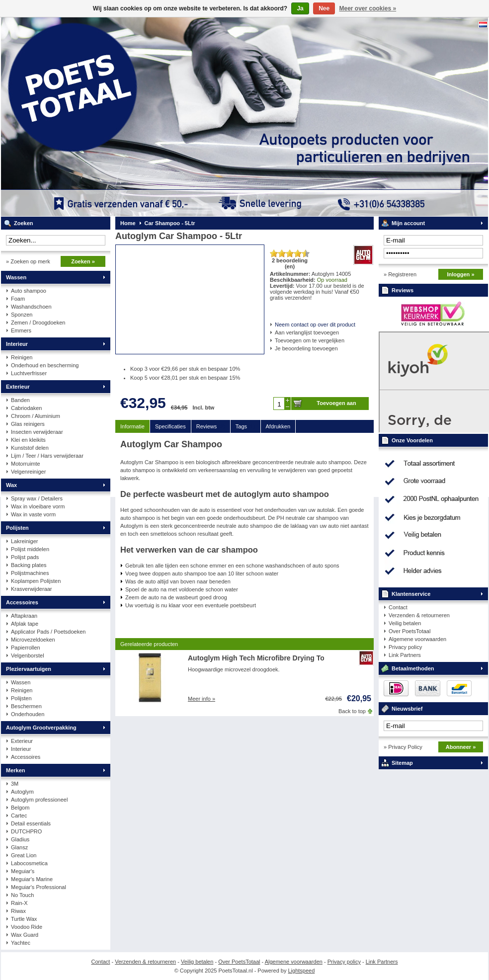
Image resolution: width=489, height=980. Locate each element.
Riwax (18, 911)
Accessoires (22, 602)
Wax (11, 485)
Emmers (21, 330)
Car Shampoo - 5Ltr (170, 223)
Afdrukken (278, 426)
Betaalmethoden (413, 668)
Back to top (352, 711)
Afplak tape (25, 624)
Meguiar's (23, 871)
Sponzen (22, 315)
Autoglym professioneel (39, 800)
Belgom (20, 808)
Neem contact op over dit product (315, 325)
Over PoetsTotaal (409, 631)
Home (128, 223)
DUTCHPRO (26, 831)
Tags (245, 426)
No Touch (22, 895)
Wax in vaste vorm (33, 514)
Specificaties (170, 426)
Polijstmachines (30, 573)
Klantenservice (411, 594)
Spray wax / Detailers (37, 498)
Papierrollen (26, 648)
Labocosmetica (29, 863)
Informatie (132, 426)
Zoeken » (83, 261)
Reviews (211, 426)
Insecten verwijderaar (37, 432)
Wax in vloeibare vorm (38, 506)
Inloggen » (461, 274)
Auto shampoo (29, 291)
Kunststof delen (30, 448)
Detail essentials (31, 823)
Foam (18, 299)
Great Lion (24, 855)
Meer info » (202, 699)
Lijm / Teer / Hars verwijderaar (47, 456)
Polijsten (17, 528)
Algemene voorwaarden (417, 639)
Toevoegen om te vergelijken (310, 340)
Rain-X (19, 903)
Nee (324, 8)
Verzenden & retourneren (419, 615)
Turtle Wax (24, 919)
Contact (398, 607)
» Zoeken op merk (28, 261)
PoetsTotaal (133, 117)
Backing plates (29, 565)
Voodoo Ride (27, 927)
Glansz (19, 847)
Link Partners (405, 655)
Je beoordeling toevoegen (306, 348)
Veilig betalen (405, 623)
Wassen (16, 277)
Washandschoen (31, 307)
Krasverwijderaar (32, 589)
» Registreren (400, 274)
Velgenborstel (28, 655)
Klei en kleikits (28, 440)
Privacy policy (405, 647)
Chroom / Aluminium (36, 416)
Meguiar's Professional (39, 887)
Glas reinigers (28, 424)
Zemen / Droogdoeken (38, 323)
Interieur (17, 344)
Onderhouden (28, 714)
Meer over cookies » (368, 8)
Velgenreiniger (28, 472)
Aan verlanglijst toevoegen (307, 332)
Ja (300, 8)
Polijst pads (25, 557)
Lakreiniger (24, 541)
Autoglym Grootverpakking (41, 728)
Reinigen (22, 357)
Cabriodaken (26, 408)
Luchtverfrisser (29, 373)
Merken (16, 770)
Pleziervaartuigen (29, 669)
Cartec (19, 816)
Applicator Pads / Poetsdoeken (48, 632)
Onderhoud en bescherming (45, 365)
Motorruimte (26, 464)
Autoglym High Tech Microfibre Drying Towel (262, 658)
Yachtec (21, 943)
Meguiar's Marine (32, 879)
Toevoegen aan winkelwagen (336, 405)
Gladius (20, 839)
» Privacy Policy (403, 747)
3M (15, 784)
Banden (20, 400)
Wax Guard (25, 935)
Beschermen (26, 706)
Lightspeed (302, 971)
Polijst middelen (30, 549)
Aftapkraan (24, 616)
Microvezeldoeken (33, 640)
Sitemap (402, 763)
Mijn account (408, 223)
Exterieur (18, 387)
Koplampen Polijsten (36, 581)
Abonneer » (461, 747)
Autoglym (22, 792)
